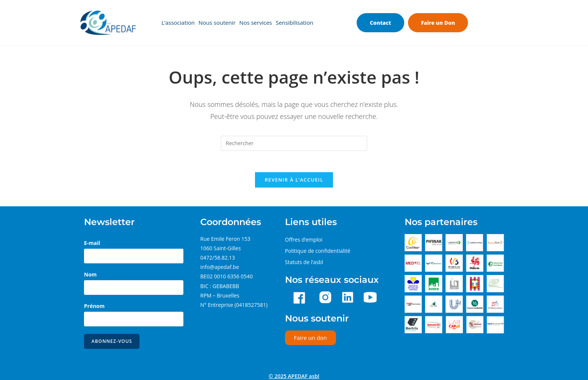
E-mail (92, 244)
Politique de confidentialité (318, 252)
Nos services (256, 23)
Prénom (94, 307)
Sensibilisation (294, 23)
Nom (90, 276)
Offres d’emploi (304, 241)
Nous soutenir (217, 23)
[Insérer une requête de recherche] (294, 143)
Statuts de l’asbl (304, 263)
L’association (178, 23)
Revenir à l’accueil (294, 181)
